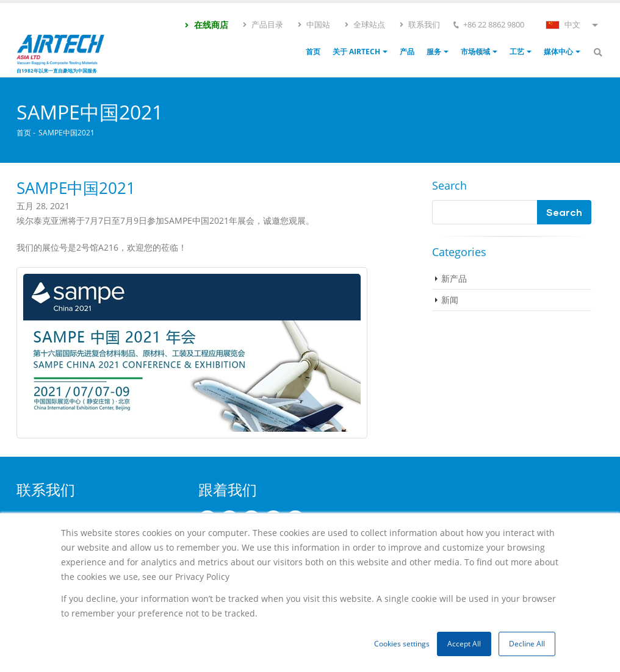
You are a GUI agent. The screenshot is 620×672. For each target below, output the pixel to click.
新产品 (454, 278)
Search (449, 185)
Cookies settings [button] (402, 644)
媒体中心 (558, 52)
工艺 (517, 52)
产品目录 (262, 24)
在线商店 (206, 25)
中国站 (313, 24)
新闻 (450, 300)
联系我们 (419, 24)
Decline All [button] (527, 644)
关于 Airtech (356, 52)
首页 (313, 52)
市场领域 (475, 52)
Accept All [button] (464, 644)
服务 (434, 52)
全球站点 (364, 24)
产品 (407, 52)
